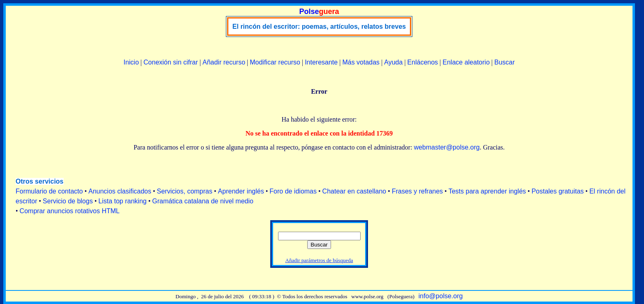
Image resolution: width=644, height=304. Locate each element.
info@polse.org (441, 296)
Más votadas (361, 62)
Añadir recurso (224, 62)
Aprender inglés (241, 191)
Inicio (131, 62)
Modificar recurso (275, 62)
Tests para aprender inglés (487, 191)
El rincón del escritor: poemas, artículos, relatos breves (319, 26)
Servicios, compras (185, 191)
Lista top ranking (123, 201)
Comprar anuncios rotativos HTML (70, 211)
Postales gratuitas (558, 191)
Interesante (321, 62)
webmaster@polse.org (447, 147)
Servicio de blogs (68, 201)
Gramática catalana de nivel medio (203, 201)
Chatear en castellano (354, 191)
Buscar (504, 62)
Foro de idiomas (293, 191)
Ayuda (393, 62)
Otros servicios (40, 181)
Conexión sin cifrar (171, 62)
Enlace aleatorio (466, 62)
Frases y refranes (417, 191)
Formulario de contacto (49, 191)
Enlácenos (423, 62)
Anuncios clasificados (120, 191)
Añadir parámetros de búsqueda (319, 260)
